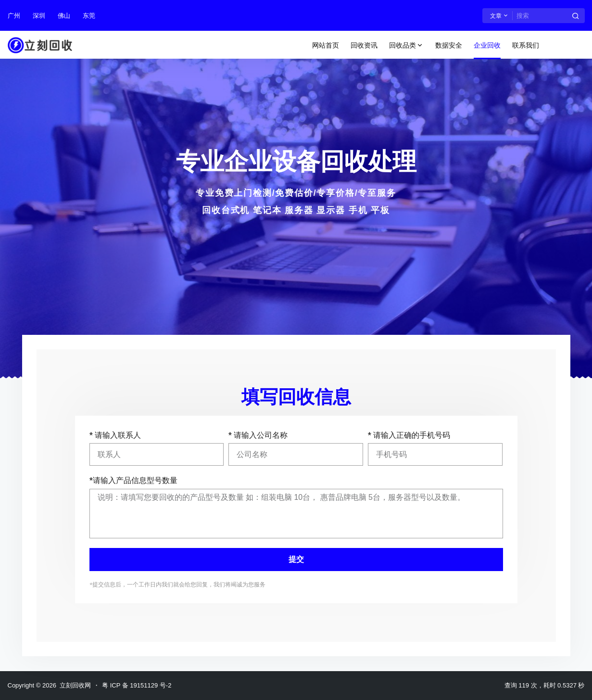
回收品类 (406, 45)
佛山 (64, 16)
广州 (14, 16)
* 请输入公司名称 (258, 435)
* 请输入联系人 (115, 435)
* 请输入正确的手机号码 (409, 435)
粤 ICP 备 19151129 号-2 (137, 685)
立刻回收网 (74, 685)
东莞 (89, 16)
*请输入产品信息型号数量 (133, 480)
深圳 (39, 16)
